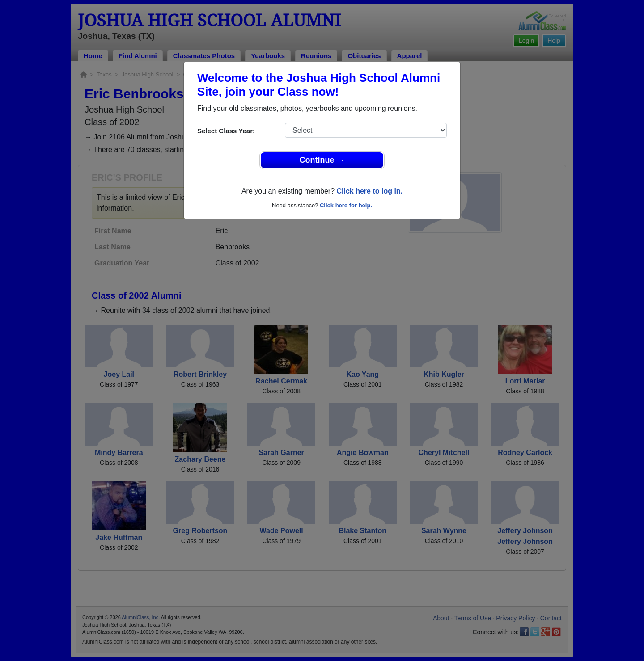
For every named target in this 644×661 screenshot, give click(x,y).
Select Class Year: (226, 131)
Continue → (322, 160)
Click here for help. (346, 205)
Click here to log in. (369, 191)
